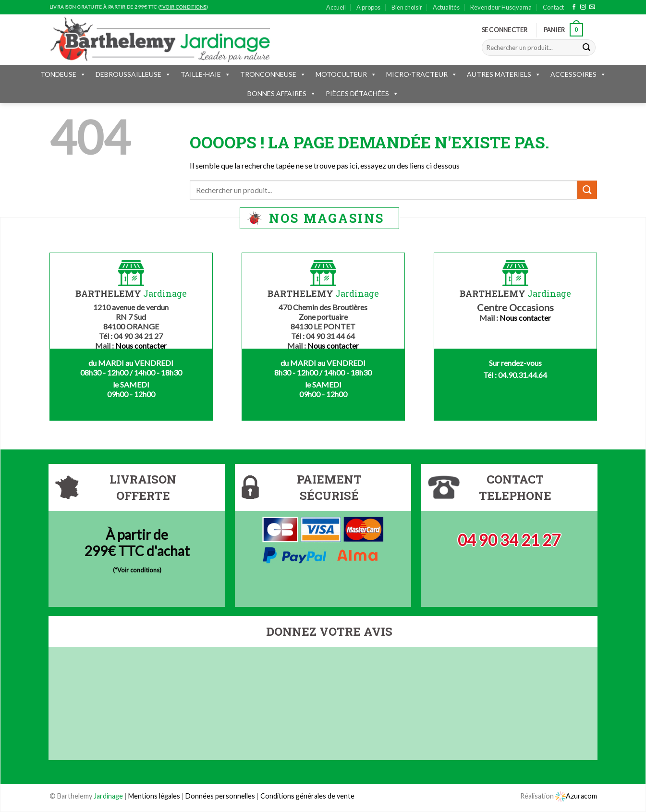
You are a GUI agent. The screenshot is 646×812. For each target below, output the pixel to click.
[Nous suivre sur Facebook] (574, 7)
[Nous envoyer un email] (592, 7)
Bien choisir (407, 7)
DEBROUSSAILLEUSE (133, 74)
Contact (553, 7)
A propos (368, 7)
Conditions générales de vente (307, 796)
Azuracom (576, 796)
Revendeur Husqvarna (501, 7)
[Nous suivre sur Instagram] (583, 7)
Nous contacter (141, 345)
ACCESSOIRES (578, 74)
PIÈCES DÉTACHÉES (362, 93)
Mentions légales (154, 796)
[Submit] (586, 48)
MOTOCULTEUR (346, 74)
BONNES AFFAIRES (282, 93)
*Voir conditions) (138, 570)
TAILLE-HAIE (206, 74)
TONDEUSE (63, 74)
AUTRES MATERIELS (504, 74)
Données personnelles (221, 796)
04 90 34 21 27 (509, 540)
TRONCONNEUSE (273, 74)
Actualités (446, 7)
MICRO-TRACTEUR (422, 74)
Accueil (336, 7)
